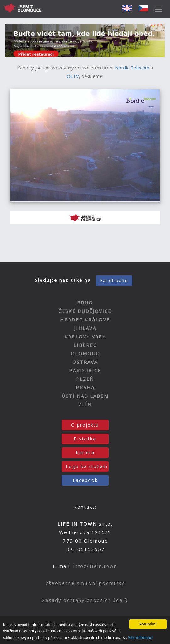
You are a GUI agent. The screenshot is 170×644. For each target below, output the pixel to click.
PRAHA (85, 387)
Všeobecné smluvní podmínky (85, 583)
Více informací (140, 638)
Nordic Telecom (132, 68)
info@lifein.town (95, 566)
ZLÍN (85, 404)
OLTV (73, 76)
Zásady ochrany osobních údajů (85, 600)
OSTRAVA (85, 362)
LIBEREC (85, 345)
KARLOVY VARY (85, 336)
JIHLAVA (85, 328)
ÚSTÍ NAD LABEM (85, 396)
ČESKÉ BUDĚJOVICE (85, 311)
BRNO (85, 303)
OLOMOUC (85, 353)
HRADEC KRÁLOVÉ (85, 319)
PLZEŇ (85, 379)
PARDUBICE (85, 370)
